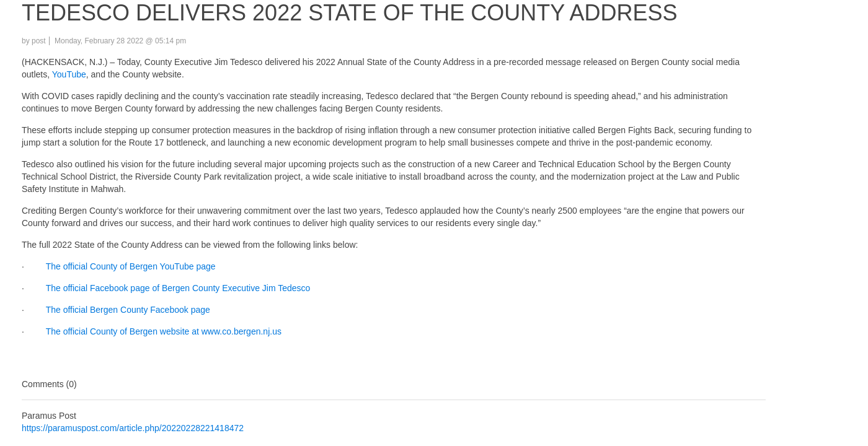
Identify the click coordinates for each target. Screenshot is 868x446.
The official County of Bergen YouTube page (130, 266)
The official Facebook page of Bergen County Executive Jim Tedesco (177, 288)
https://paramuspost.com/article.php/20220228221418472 (133, 428)
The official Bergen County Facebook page (127, 310)
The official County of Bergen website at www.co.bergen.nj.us (162, 331)
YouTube (69, 74)
